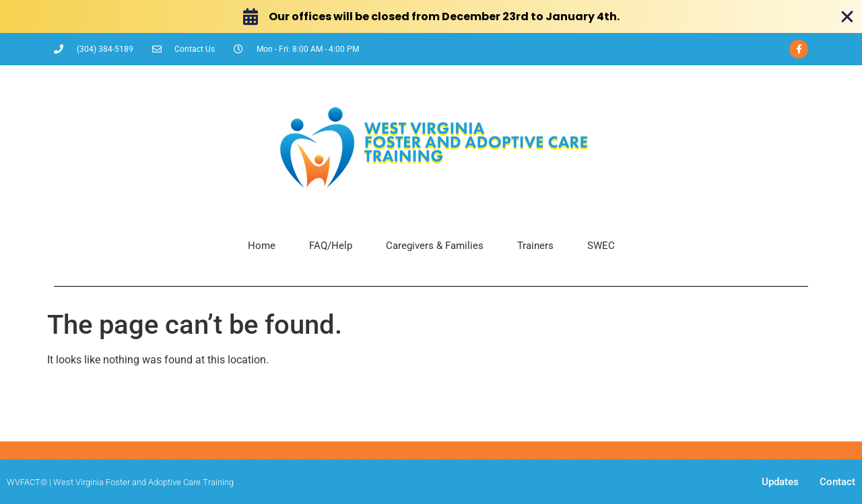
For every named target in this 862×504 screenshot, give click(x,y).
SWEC (601, 246)
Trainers (535, 246)
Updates (780, 482)
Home (262, 246)
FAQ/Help (331, 246)
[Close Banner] (847, 17)
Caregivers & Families (435, 246)
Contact (837, 482)
